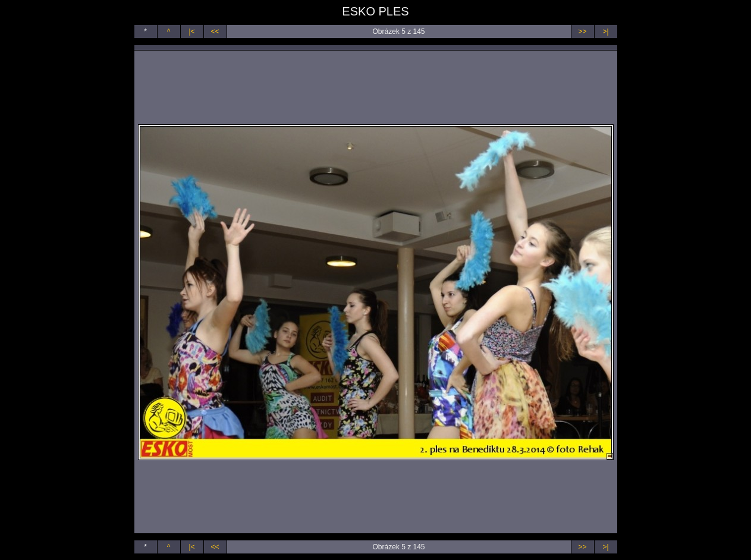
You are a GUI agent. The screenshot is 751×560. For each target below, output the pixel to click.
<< (215, 32)
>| (605, 32)
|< (191, 32)
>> (582, 32)
